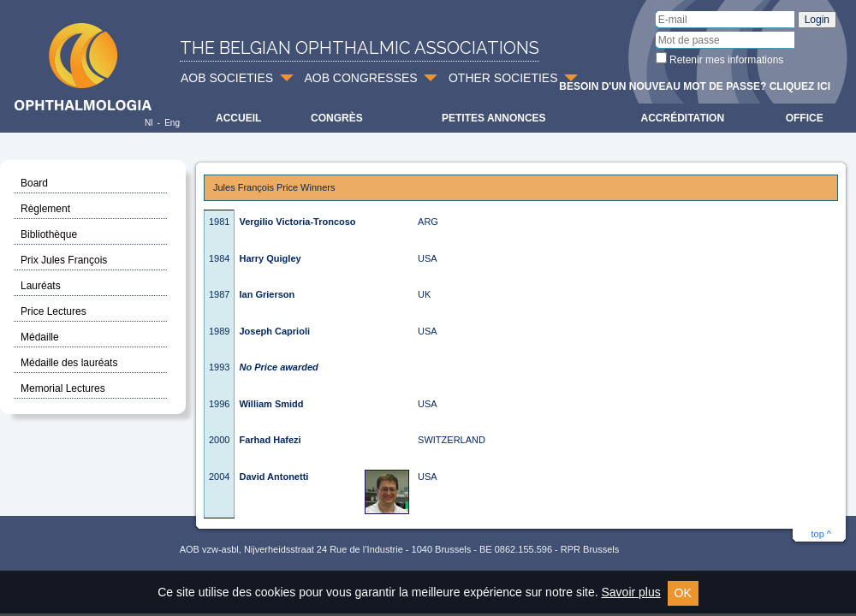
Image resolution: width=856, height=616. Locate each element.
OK (683, 593)
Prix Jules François (64, 260)
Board (34, 183)
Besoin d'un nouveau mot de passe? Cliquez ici (695, 86)
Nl (149, 123)
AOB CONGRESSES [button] (360, 78)
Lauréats (41, 286)
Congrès (337, 118)
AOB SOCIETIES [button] (227, 78)
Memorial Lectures (63, 388)
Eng (172, 123)
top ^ (821, 534)
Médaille (40, 337)
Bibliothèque (49, 234)
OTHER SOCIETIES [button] (503, 78)
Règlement (45, 209)
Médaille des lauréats (69, 363)
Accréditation (683, 118)
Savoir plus (630, 592)
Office (805, 118)
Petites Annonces (494, 118)
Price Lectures (53, 311)
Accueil (238, 118)
